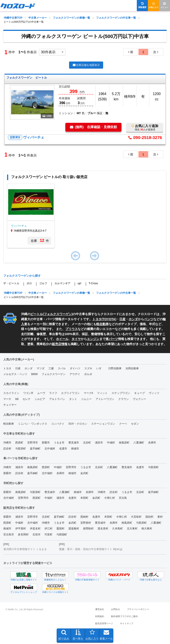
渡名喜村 (103, 529)
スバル (62, 368)
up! (80, 283)
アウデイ (75, 374)
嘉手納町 (35, 449)
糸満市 (152, 443)
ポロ (29, 283)
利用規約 (100, 616)
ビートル (37, 314)
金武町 (84, 473)
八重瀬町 (139, 443)
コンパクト (58, 424)
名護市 (63, 449)
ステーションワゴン (103, 424)
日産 (122, 319)
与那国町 (62, 535)
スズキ (88, 368)
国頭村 (149, 517)
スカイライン (11, 393)
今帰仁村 (110, 498)
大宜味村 (136, 517)
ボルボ (88, 374)
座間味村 (88, 529)
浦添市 (99, 443)
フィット (102, 393)
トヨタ (7, 368)
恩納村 (84, 517)
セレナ (27, 399)
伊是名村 (35, 529)
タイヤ (76, 339)
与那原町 (21, 449)
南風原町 (124, 443)
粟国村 (60, 529)
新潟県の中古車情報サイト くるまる (25, 549)
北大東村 (132, 529)
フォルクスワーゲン (58, 314)
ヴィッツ (154, 393)
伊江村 (48, 529)
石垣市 (37, 535)
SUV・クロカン (78, 424)
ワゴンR (28, 393)
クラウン (124, 399)
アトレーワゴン (105, 399)
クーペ (123, 424)
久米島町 (118, 529)
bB (17, 399)
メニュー (164, 5)
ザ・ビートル (11, 283)
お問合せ (116, 609)
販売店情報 (60, 344)
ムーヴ (41, 393)
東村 (160, 517)
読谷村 (7, 449)
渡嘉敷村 (74, 529)
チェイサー (10, 405)
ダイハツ (75, 368)
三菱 (51, 368)
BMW (34, 374)
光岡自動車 (132, 368)
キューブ (139, 393)
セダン (135, 424)
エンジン (93, 339)
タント (73, 399)
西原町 (19, 443)
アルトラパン (57, 399)
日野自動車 (115, 368)
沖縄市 (7, 443)
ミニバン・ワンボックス (33, 424)
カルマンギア (62, 283)
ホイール (62, 339)
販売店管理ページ (104, 623)
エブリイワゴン (70, 393)
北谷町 (87, 443)
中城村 (111, 443)
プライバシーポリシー (138, 609)
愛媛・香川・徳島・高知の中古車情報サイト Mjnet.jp (91, 549)
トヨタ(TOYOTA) (104, 319)
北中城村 (50, 449)
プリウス (71, 329)
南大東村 (147, 529)
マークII (88, 393)
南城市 (75, 449)
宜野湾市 (33, 443)
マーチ (7, 399)
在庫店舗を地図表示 (86, 65)
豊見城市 (74, 443)
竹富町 (48, 535)
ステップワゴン (121, 393)
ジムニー (86, 399)
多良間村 (23, 535)
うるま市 (59, 443)
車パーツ (112, 339)
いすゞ (100, 368)
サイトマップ (127, 623)
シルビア (40, 399)
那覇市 (46, 443)
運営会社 (100, 609)
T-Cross (93, 283)
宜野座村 (86, 523)
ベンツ (149, 319)
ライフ (53, 393)
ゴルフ (43, 283)
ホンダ (133, 319)
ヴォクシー (139, 399)
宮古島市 (9, 535)
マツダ (41, 368)
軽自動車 (102, 324)
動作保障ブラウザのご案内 (124, 616)
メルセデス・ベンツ (15, 374)
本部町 (84, 498)
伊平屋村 (21, 529)
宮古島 (123, 498)
